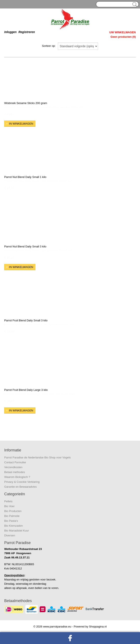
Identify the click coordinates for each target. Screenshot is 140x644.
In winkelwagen (21, 124)
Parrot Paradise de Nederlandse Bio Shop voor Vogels (37, 457)
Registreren (27, 32)
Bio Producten (13, 511)
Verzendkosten (13, 467)
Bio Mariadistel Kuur (17, 531)
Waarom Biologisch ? (17, 477)
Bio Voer (9, 506)
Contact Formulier (15, 462)
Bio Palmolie (12, 516)
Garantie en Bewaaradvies (20, 487)
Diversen (10, 535)
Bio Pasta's (11, 521)
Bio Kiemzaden (13, 526)
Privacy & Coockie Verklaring (22, 482)
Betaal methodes (15, 472)
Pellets (8, 501)
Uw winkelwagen (123, 32)
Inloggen (10, 32)
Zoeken (134, 4)
